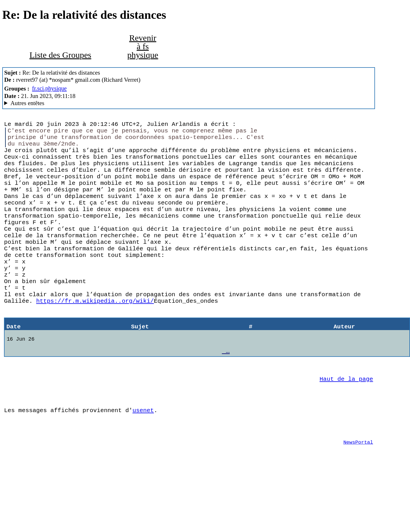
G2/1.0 (189, 103)
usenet (143, 464)
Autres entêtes (27, 103)
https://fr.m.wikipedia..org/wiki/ (95, 340)
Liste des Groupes (60, 55)
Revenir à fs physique (143, 46)
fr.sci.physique (50, 88)
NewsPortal (358, 500)
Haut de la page (346, 428)
